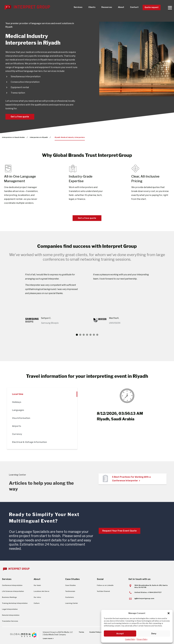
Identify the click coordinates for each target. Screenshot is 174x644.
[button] (169, 613)
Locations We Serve (41, 591)
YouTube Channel (103, 591)
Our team (37, 585)
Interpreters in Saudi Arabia (13, 137)
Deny (154, 634)
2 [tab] (80, 335)
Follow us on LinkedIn (105, 585)
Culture (37, 603)
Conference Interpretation (12, 585)
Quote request (151, 8)
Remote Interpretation (11, 615)
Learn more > (48, 639)
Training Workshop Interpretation (15, 603)
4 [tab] (87, 335)
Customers (70, 597)
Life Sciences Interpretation (13, 591)
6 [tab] (94, 335)
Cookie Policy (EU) (96, 632)
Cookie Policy (130, 639)
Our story (37, 597)
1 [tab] (77, 335)
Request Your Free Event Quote (119, 531)
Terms (81, 632)
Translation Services (10, 621)
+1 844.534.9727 (154, 592)
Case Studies (70, 585)
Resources (103, 7)
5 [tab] (90, 335)
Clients (88, 7)
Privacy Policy (142, 639)
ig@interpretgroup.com (144, 598)
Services (73, 7)
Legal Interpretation (10, 609)
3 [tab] (84, 335)
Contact (132, 7)
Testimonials (70, 591)
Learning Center (72, 603)
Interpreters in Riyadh (39, 137)
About (118, 7)
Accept (120, 634)
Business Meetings (9, 597)
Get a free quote (20, 117)
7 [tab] (97, 335)
